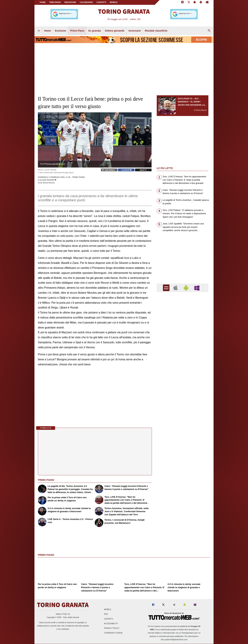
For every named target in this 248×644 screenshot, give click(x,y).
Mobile (108, 610)
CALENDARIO (86, 2)
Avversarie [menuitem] (135, 31)
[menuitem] (39, 31)
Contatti (109, 619)
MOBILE (114, 2)
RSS (106, 614)
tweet (143, 170)
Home (43, 2)
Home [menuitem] (48, 31)
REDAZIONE (70, 2)
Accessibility (111, 623)
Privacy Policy (112, 628)
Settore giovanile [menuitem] (115, 31)
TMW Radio (55, 2)
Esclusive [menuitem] (61, 31)
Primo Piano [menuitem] (77, 31)
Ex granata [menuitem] (95, 31)
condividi (126, 170)
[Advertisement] (183, 428)
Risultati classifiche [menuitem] (156, 31)
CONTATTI (101, 2)
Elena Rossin (47, 180)
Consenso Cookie (113, 633)
